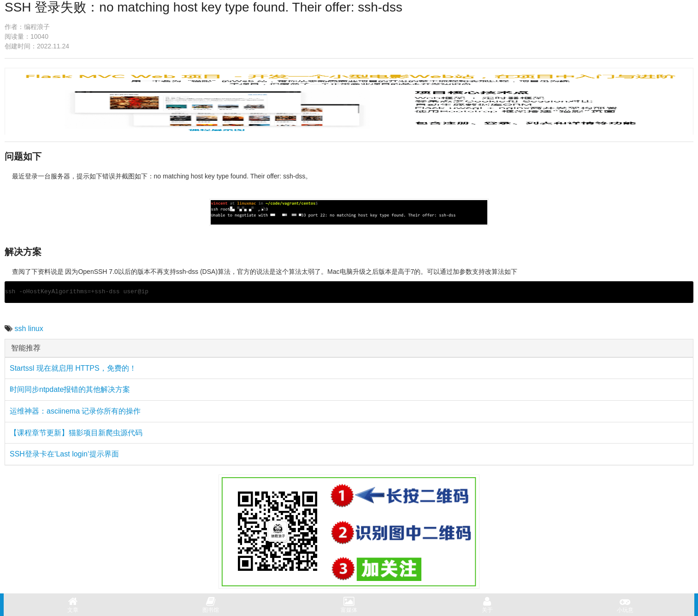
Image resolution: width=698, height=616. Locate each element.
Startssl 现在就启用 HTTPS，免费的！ (73, 368)
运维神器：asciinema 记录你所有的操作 (75, 411)
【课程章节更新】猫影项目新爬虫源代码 (76, 433)
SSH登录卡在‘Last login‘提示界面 (64, 454)
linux (36, 329)
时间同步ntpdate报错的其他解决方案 (70, 389)
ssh (20, 329)
